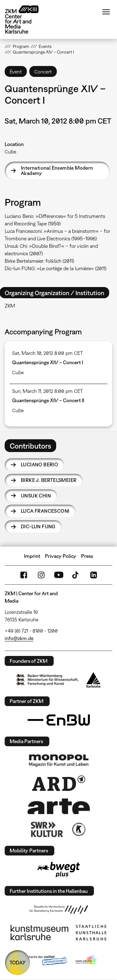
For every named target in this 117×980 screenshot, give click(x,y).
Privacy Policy (61, 556)
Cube (10, 152)
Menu (106, 12)
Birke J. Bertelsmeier (49, 480)
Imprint (32, 556)
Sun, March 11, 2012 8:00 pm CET (48, 391)
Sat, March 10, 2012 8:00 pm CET (48, 353)
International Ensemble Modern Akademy (57, 171)
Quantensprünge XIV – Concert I (48, 362)
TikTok (76, 575)
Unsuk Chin (36, 496)
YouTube (59, 575)
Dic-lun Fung (38, 526)
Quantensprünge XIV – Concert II (48, 400)
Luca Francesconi (45, 511)
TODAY (18, 963)
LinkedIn (94, 575)
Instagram (41, 575)
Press (87, 556)
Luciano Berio (39, 464)
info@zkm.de (19, 638)
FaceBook (24, 575)
